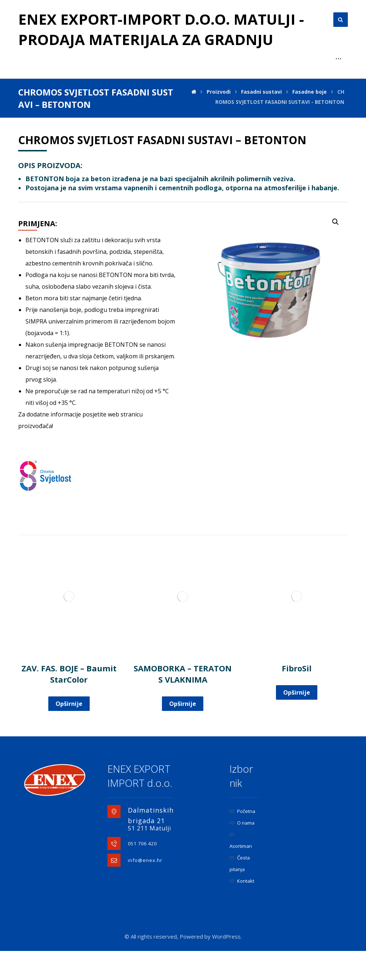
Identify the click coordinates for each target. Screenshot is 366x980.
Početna (242, 811)
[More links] (338, 59)
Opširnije (69, 704)
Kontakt (242, 881)
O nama (242, 823)
